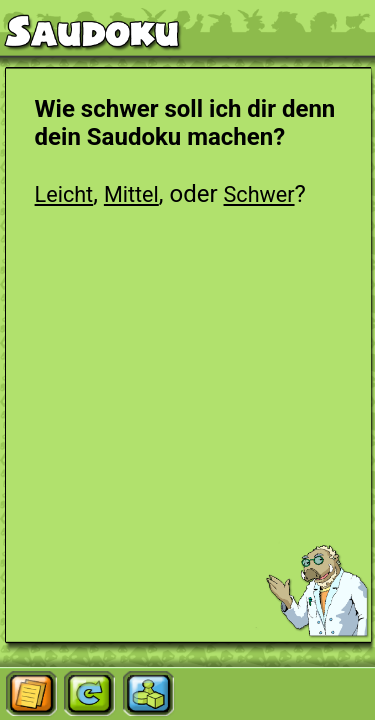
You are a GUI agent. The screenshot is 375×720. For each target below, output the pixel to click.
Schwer (259, 195)
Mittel (131, 195)
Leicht (64, 195)
